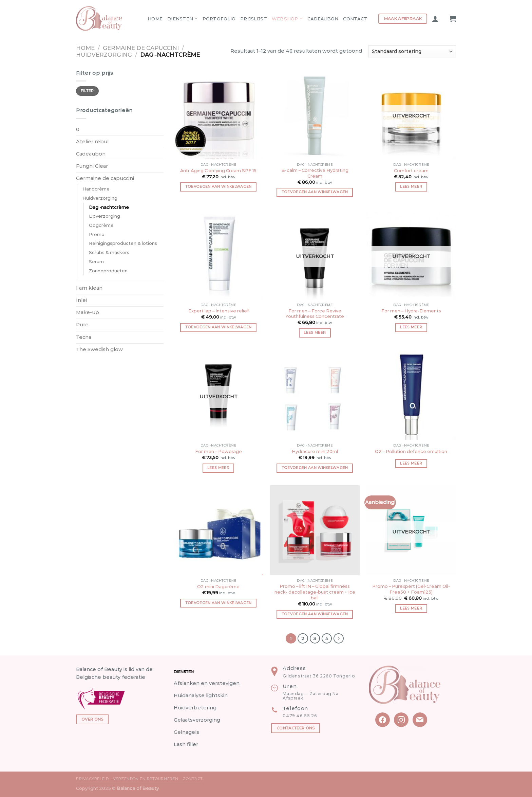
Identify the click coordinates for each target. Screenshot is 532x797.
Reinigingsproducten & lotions (123, 243)
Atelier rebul (92, 142)
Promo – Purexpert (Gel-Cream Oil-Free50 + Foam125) (411, 589)
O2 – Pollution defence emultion (411, 451)
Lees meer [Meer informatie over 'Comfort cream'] (411, 187)
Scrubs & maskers (109, 252)
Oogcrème (101, 225)
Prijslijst (254, 19)
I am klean (89, 288)
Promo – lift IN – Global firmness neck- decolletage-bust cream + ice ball (315, 592)
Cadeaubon (323, 19)
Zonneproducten (108, 271)
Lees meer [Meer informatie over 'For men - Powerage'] (218, 468)
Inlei (81, 300)
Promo (97, 234)
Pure (82, 325)
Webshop (287, 19)
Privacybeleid (92, 779)
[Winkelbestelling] (412, 51)
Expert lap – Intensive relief (218, 311)
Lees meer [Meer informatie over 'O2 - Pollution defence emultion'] (411, 463)
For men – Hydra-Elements (411, 311)
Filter (87, 91)
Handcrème (96, 189)
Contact (355, 19)
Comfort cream (411, 170)
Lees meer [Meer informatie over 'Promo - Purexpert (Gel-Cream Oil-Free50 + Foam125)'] (411, 608)
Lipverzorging (104, 216)
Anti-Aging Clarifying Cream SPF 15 (218, 170)
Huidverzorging (104, 55)
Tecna (84, 337)
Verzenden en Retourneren (146, 779)
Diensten (183, 19)
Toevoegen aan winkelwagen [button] (218, 187)
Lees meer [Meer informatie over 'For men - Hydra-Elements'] (411, 327)
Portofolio (219, 19)
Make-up (88, 312)
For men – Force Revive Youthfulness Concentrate (315, 314)
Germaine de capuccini (141, 48)
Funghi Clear (92, 166)
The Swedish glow (99, 349)
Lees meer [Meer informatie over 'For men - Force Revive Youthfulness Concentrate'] (315, 333)
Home (155, 19)
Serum (96, 261)
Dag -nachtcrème (109, 207)
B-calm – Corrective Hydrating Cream (315, 173)
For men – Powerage (218, 451)
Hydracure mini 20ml (315, 451)
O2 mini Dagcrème (218, 586)
